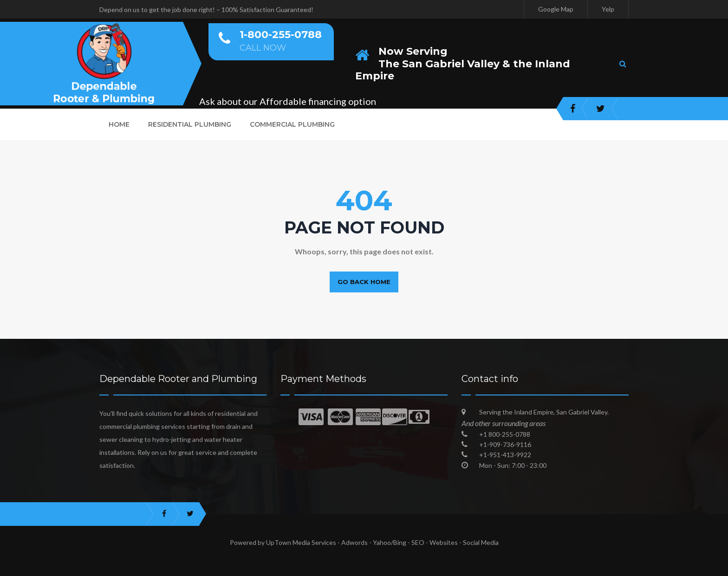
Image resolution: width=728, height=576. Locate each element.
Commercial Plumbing (292, 124)
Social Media (481, 542)
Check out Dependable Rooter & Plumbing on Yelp (432, 88)
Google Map (556, 9)
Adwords (354, 542)
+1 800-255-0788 (505, 434)
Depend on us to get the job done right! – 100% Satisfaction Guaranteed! (206, 10)
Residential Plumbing (190, 124)
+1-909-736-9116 (505, 444)
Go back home (364, 282)
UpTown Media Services (301, 542)
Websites (444, 542)
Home (119, 124)
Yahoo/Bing (390, 542)
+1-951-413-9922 (505, 455)
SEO (418, 542)
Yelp (608, 9)
